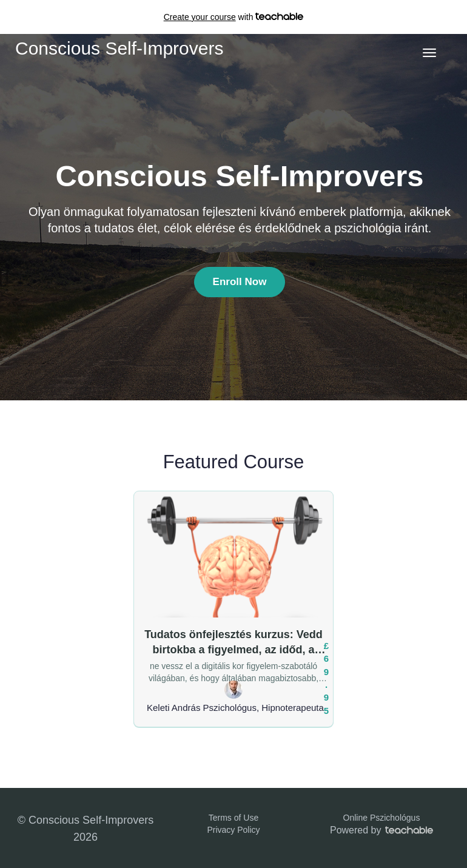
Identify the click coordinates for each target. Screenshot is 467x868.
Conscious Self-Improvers (119, 48)
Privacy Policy (233, 830)
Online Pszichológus (382, 818)
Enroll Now (240, 282)
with (234, 17)
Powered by (381, 830)
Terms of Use (233, 818)
